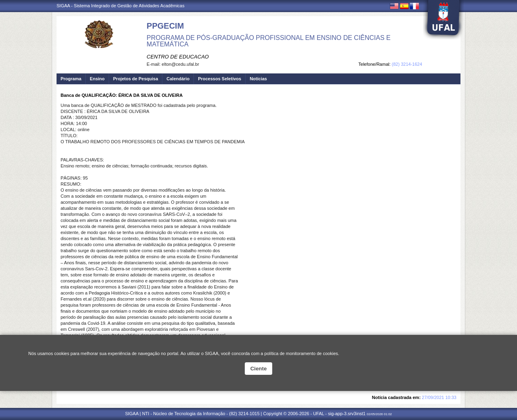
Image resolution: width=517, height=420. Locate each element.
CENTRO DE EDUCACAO (178, 57)
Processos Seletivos (220, 79)
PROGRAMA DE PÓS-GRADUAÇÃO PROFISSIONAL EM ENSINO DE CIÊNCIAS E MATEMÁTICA (269, 41)
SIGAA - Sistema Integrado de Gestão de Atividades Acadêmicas (121, 6)
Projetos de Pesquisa (136, 79)
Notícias (258, 79)
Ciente (259, 369)
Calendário (178, 79)
